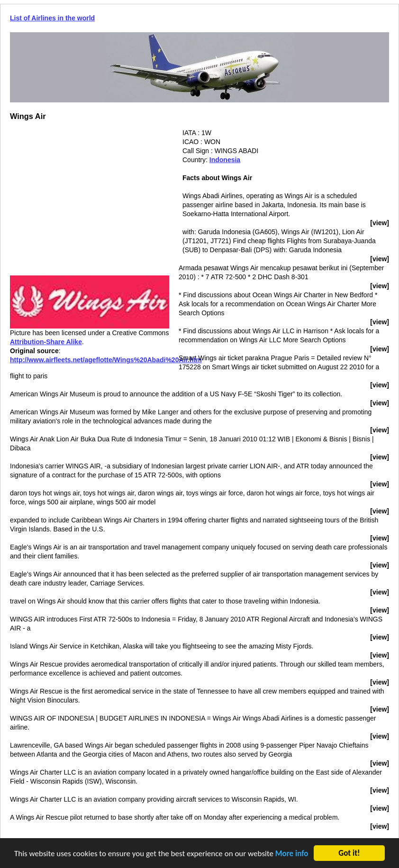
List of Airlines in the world (52, 18)
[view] (380, 223)
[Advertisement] (90, 195)
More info (292, 854)
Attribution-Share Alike (46, 342)
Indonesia (225, 160)
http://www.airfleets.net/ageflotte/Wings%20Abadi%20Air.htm (106, 360)
